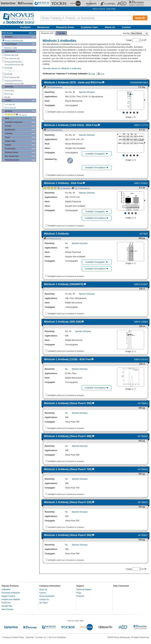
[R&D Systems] (25, 3)
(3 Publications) (52, 239)
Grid (101, 74)
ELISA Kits (6, 603)
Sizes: (48, 148)
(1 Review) (57, 188)
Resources (43, 27)
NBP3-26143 (141, 359)
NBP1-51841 (141, 183)
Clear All (32, 33)
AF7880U (143, 403)
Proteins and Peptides (11, 599)
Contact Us (44, 599)
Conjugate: (50, 105)
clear (34, 37)
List (92, 74)
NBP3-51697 (141, 284)
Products (25, 27)
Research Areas (65, 27)
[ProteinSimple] (76, 3)
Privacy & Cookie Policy (13, 637)
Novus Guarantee (47, 596)
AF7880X (143, 502)
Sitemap (30, 637)
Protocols (80, 596)
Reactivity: (50, 92)
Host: (47, 101)
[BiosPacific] (91, 3)
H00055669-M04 (139, 82)
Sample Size (7, 606)
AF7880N (143, 469)
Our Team (44, 603)
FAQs (79, 593)
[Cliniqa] (107, 3)
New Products (7, 609)
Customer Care (89, 27)
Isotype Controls (8, 596)
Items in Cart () (99, 9)
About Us (110, 27)
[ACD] (122, 3)
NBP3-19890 (141, 322)
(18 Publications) (53, 130)
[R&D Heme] (136, 3)
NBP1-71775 (141, 125)
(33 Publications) (53, 87)
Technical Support (84, 590)
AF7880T (143, 535)
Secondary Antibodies (11, 593)
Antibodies (6, 590)
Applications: (51, 96)
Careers (43, 593)
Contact (126, 27)
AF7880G (143, 436)
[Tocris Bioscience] (59, 3)
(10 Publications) (81, 188)
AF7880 (144, 234)
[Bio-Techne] (8, 3)
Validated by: (51, 159)
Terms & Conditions (57, 637)
